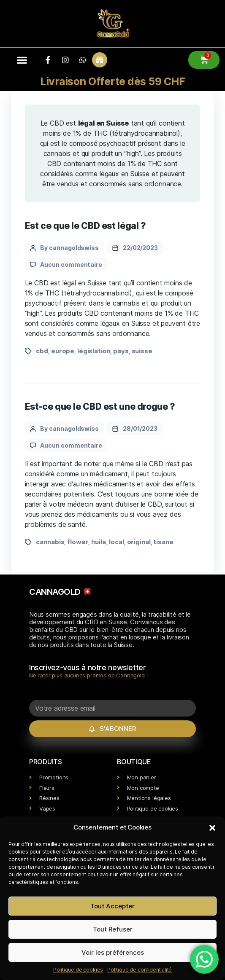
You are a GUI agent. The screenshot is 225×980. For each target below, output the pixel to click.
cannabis (50, 542)
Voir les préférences (113, 952)
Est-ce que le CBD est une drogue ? (100, 407)
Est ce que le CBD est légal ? (85, 226)
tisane (163, 542)
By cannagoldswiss (69, 248)
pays (121, 351)
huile (99, 542)
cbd (42, 351)
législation (94, 351)
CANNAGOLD (60, 592)
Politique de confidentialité (140, 970)
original (139, 542)
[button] (212, 827)
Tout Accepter (112, 906)
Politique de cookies (78, 970)
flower (78, 542)
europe (63, 351)
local (116, 542)
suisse (142, 351)
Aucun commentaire (71, 264)
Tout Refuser (113, 929)
